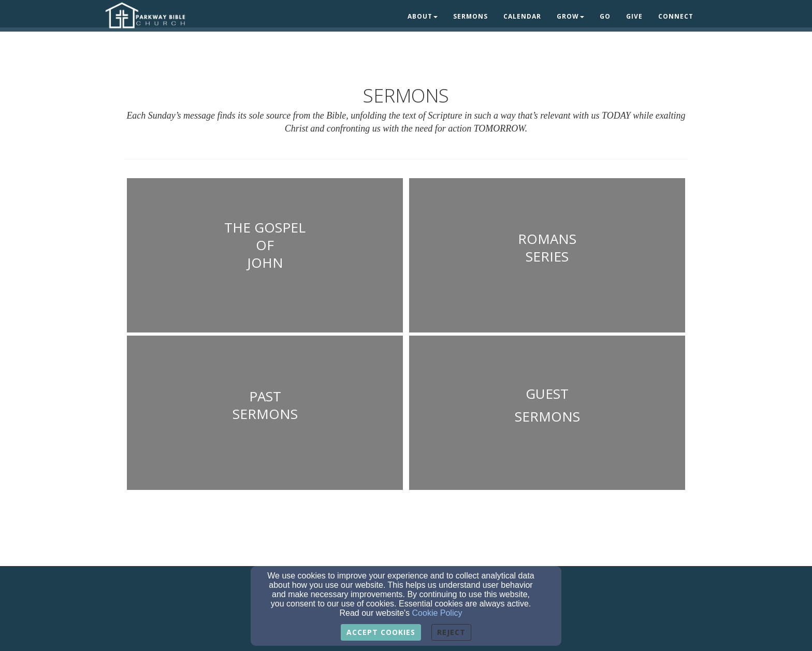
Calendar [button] (522, 16)
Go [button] (605, 16)
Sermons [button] (470, 16)
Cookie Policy (437, 613)
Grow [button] (570, 16)
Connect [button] (676, 16)
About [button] (423, 16)
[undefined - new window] (265, 257)
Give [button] (634, 16)
